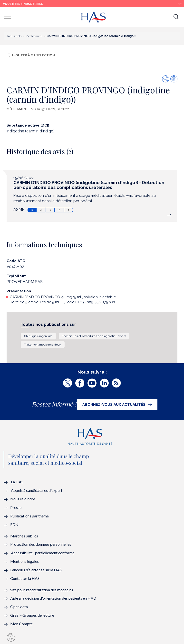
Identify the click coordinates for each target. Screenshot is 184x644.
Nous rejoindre (23, 499)
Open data (19, 607)
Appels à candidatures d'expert (37, 490)
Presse (16, 507)
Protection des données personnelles (41, 544)
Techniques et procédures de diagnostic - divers (94, 336)
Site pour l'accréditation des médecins (42, 590)
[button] (176, 17)
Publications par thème (29, 516)
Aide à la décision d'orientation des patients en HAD (53, 598)
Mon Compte (21, 624)
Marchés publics (24, 536)
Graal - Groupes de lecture (32, 615)
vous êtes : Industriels (23, 4)
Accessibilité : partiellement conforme (43, 553)
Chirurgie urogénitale (38, 336)
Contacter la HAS (25, 578)
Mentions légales (24, 561)
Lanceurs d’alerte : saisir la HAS (36, 570)
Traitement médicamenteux (43, 345)
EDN (14, 524)
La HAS (17, 482)
